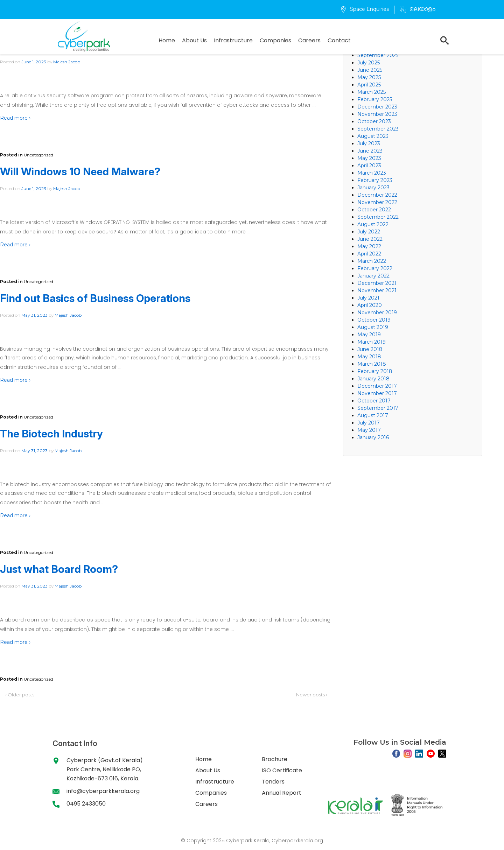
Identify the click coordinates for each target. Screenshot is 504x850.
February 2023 (375, 180)
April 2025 (369, 85)
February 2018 (375, 371)
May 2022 (369, 246)
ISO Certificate (282, 770)
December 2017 (377, 386)
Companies (275, 40)
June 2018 (370, 349)
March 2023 (372, 173)
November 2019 (377, 312)
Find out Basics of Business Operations (95, 298)
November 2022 (377, 202)
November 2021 (377, 290)
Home (167, 40)
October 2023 (374, 121)
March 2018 (372, 364)
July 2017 (369, 423)
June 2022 (370, 239)
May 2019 (369, 335)
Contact (339, 40)
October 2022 (374, 210)
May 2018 (369, 357)
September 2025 (378, 55)
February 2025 (375, 99)
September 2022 (378, 217)
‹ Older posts (20, 695)
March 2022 (372, 261)
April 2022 (369, 254)
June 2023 (370, 151)
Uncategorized (38, 155)
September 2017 (378, 408)
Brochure (275, 759)
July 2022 (369, 232)
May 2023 (369, 158)
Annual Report (282, 793)
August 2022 (373, 224)
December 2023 (377, 107)
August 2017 (373, 415)
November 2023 (377, 114)
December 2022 (377, 195)
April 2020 (370, 305)
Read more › (15, 118)
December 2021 (377, 283)
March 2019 (372, 342)
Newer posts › (312, 695)
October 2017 (374, 401)
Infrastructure (233, 40)
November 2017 (377, 393)
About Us (194, 40)
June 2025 (370, 70)
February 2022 (375, 268)
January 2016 (373, 437)
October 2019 (374, 320)
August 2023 (373, 136)
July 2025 (369, 63)
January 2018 (373, 379)
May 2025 (369, 77)
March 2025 (372, 92)
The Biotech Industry (51, 434)
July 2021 (368, 298)
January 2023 (373, 188)
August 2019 (373, 327)
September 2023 (378, 129)
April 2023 (369, 166)
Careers (309, 40)
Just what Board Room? (59, 569)
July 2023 (369, 143)
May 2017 (369, 430)
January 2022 (373, 276)
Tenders (273, 782)
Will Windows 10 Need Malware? (80, 171)
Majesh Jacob (67, 62)
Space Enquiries (365, 9)
